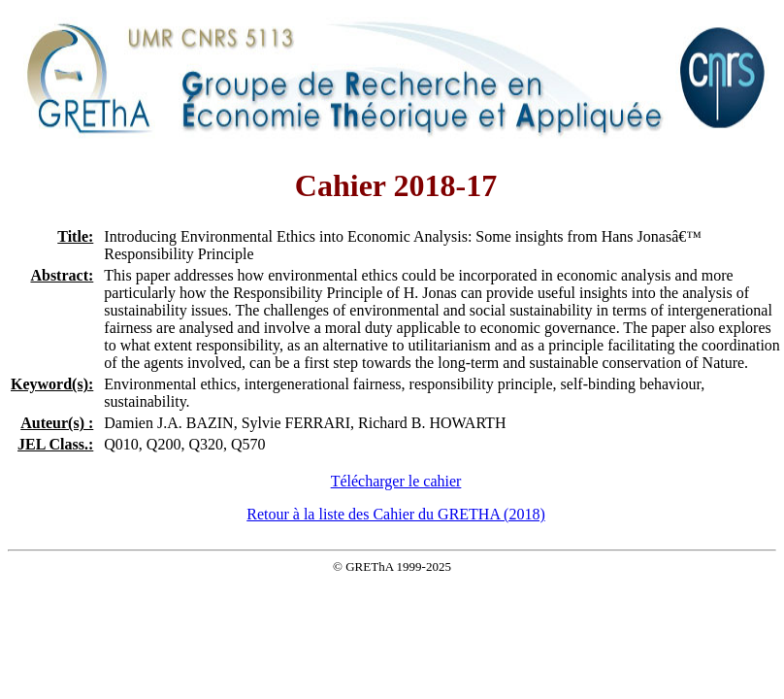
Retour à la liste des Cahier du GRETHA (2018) (396, 514)
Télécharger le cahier (396, 481)
